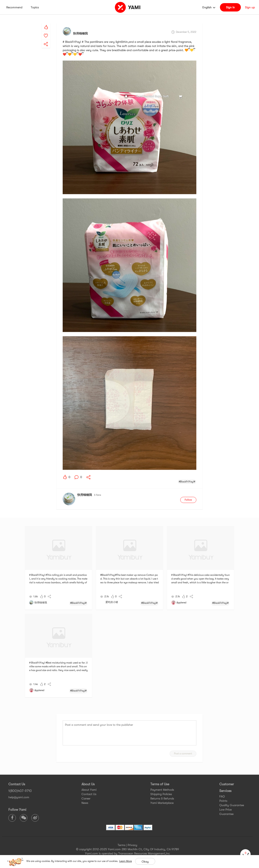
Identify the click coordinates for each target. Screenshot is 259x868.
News (85, 803)
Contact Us (89, 794)
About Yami (89, 790)
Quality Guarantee (232, 805)
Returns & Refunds (162, 798)
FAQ (222, 796)
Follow (188, 500)
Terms (121, 845)
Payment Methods (162, 790)
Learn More (126, 861)
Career (86, 798)
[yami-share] (46, 40)
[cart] (245, 854)
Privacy (132, 845)
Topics (35, 7)
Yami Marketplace (162, 803)
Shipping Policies (161, 794)
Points (223, 801)
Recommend (14, 7)
